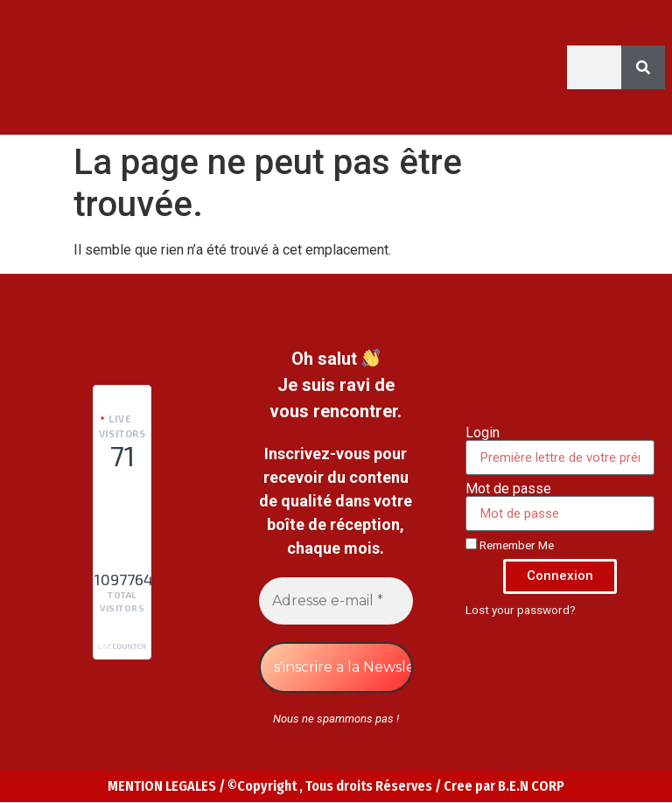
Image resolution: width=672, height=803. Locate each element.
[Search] (643, 67)
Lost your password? (521, 610)
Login (483, 433)
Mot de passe (508, 489)
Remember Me (510, 545)
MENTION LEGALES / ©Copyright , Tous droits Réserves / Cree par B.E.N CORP (336, 786)
